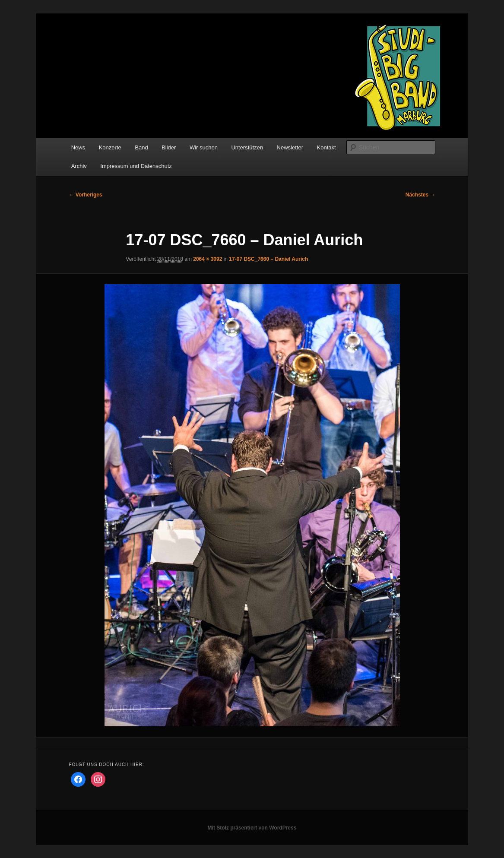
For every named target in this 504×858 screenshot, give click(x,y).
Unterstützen (247, 147)
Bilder (169, 147)
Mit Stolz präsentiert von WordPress (252, 828)
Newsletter (290, 147)
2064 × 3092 (208, 259)
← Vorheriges (86, 195)
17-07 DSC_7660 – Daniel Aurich (268, 259)
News (78, 147)
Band (141, 147)
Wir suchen (204, 147)
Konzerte (110, 147)
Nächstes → (420, 195)
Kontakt (326, 147)
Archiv (79, 166)
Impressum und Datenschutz (136, 166)
